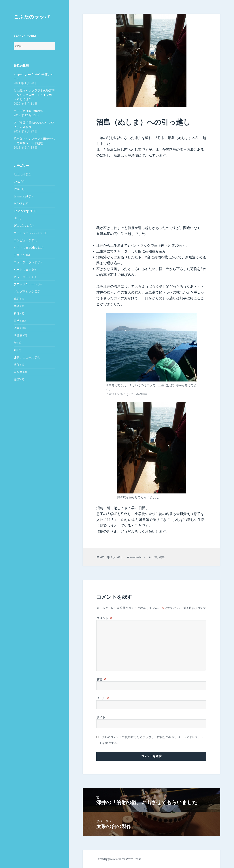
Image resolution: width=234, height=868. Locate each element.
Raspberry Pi (23, 211)
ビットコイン (22, 277)
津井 (138, 138)
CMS (17, 182)
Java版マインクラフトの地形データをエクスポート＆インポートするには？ (34, 95)
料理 (17, 313)
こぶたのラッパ (32, 17)
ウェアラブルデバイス (28, 233)
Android (19, 174)
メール (103, 698)
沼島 (17, 328)
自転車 (18, 372)
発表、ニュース (24, 357)
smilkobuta (138, 557)
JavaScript (21, 196)
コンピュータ (22, 240)
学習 (17, 306)
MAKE (18, 204)
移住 (17, 365)
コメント (104, 618)
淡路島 (18, 335)
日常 (17, 321)
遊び (17, 379)
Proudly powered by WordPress (119, 859)
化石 (17, 299)
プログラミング (24, 291)
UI (15, 218)
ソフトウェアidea (26, 248)
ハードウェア (22, 270)
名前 (101, 679)
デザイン (20, 255)
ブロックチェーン (25, 284)
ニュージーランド (25, 262)
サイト (101, 717)
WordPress (21, 226)
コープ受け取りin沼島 (28, 111)
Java (17, 189)
